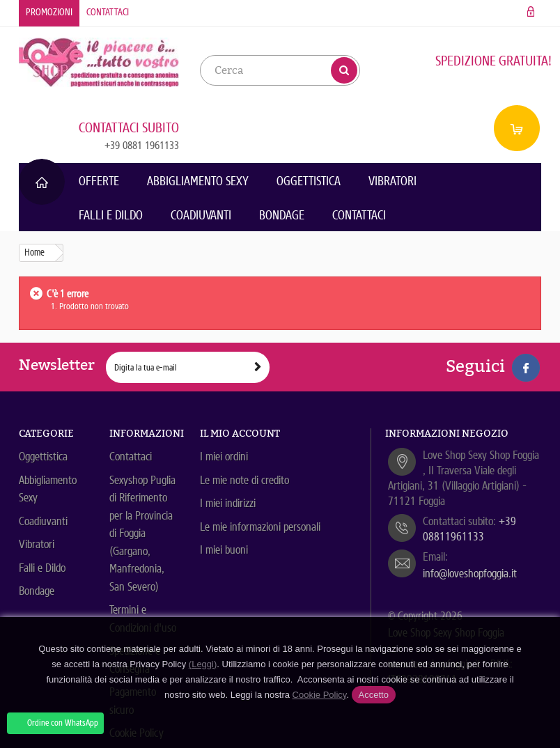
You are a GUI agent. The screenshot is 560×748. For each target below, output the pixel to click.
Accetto (374, 695)
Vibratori (392, 181)
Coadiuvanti (201, 215)
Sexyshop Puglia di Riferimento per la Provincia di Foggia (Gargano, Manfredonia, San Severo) (142, 533)
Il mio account (240, 433)
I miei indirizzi (228, 503)
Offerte (99, 181)
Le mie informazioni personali (260, 527)
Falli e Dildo (111, 215)
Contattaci (108, 12)
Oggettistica (309, 181)
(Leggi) (203, 664)
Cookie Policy (320, 695)
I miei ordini (224, 457)
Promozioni (49, 12)
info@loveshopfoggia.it (470, 574)
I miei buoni (224, 550)
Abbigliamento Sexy (198, 181)
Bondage (282, 215)
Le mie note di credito (244, 480)
